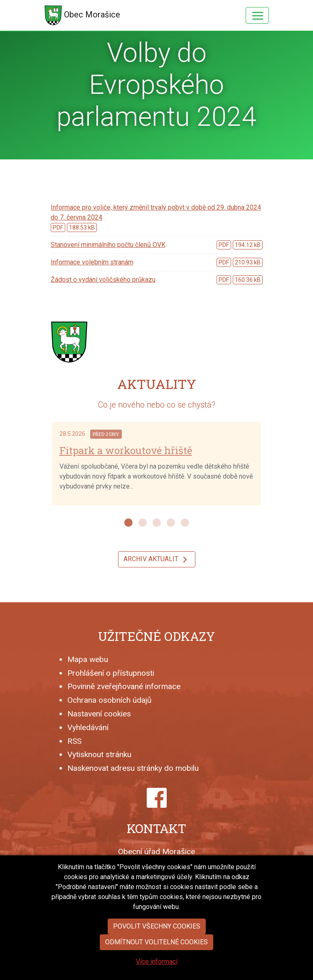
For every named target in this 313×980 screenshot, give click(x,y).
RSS (74, 741)
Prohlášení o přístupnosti (111, 673)
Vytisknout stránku (99, 754)
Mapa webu (88, 659)
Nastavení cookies (99, 714)
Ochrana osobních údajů (110, 700)
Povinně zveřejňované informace (124, 686)
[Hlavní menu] (257, 15)
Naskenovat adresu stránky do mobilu (133, 768)
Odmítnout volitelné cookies (156, 965)
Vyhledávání (88, 727)
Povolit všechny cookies (157, 949)
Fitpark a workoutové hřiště (126, 450)
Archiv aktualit (157, 560)
